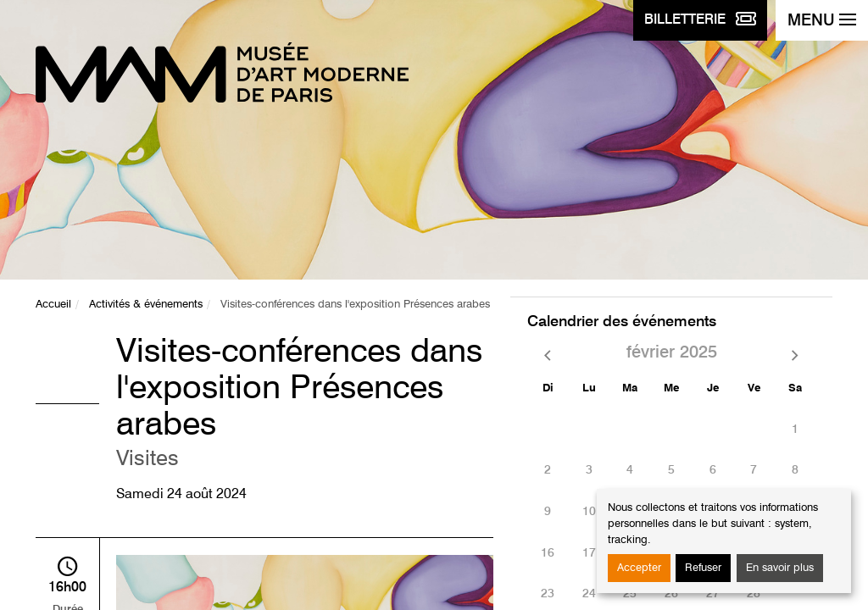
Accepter (639, 568)
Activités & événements (146, 305)
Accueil (53, 305)
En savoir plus (780, 568)
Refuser (703, 568)
